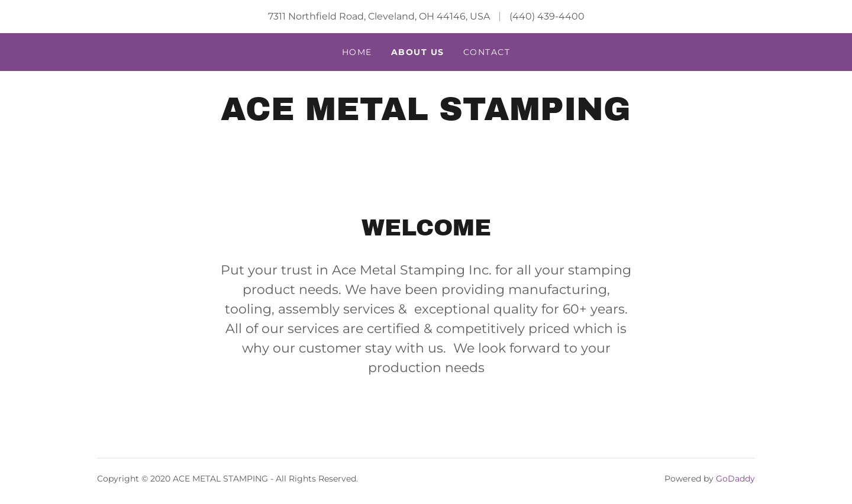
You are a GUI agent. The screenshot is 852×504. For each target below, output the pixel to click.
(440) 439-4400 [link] (547, 16)
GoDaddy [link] (735, 479)
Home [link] (357, 52)
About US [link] (418, 52)
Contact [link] (487, 52)
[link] (426, 117)
